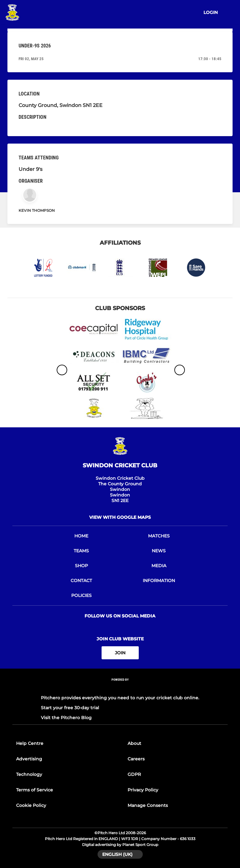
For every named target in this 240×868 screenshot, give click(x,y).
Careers (136, 759)
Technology (29, 774)
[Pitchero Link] (120, 688)
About (134, 743)
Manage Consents (148, 805)
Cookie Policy (31, 805)
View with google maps (120, 517)
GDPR (134, 774)
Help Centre (30, 743)
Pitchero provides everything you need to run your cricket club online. (120, 698)
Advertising (29, 759)
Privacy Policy (143, 790)
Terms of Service (35, 790)
